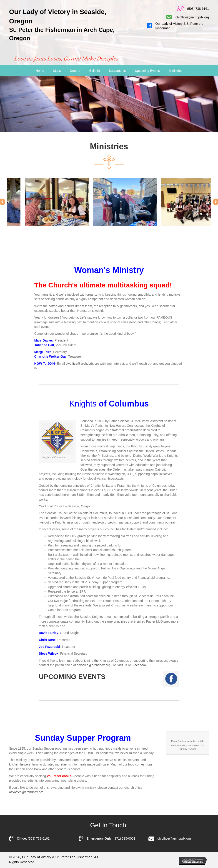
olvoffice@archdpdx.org (192, 17)
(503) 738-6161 (198, 9)
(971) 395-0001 (124, 838)
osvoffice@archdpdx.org (26, 792)
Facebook (139, 665)
